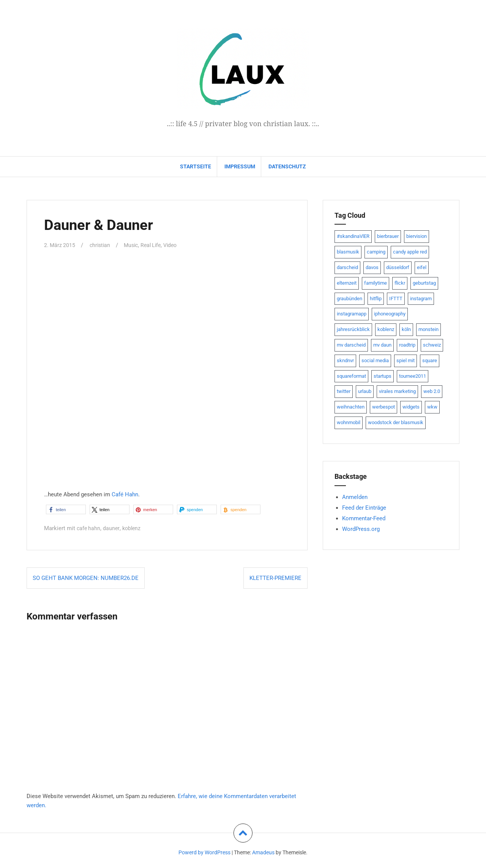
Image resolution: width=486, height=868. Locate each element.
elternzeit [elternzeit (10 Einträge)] (347, 283)
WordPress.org (361, 529)
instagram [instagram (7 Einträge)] (421, 299)
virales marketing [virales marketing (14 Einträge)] (397, 391)
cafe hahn (89, 528)
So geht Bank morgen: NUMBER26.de (86, 578)
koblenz (133, 528)
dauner (112, 528)
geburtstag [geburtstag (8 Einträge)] (424, 283)
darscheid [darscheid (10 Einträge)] (347, 267)
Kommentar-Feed (364, 518)
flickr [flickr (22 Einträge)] (400, 283)
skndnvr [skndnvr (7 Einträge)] (345, 360)
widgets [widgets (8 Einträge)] (411, 407)
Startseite (196, 166)
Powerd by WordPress (204, 852)
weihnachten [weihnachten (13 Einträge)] (351, 407)
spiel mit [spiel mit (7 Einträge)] (406, 360)
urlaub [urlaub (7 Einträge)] (365, 391)
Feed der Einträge (364, 508)
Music (134, 245)
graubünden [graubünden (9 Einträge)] (350, 299)
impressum (240, 166)
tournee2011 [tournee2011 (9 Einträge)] (413, 376)
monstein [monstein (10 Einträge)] (428, 329)
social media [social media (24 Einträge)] (375, 360)
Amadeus (263, 852)
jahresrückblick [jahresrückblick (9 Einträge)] (353, 329)
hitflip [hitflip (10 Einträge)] (376, 299)
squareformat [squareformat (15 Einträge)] (351, 376)
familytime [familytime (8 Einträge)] (376, 283)
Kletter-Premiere (275, 578)
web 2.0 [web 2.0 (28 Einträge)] (432, 391)
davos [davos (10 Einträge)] (372, 267)
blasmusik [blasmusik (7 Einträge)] (348, 252)
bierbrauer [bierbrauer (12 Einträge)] (388, 236)
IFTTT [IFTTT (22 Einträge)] (396, 299)
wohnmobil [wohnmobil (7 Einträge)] (349, 422)
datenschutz (287, 166)
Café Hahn (125, 494)
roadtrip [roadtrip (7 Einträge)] (407, 345)
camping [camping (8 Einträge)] (376, 252)
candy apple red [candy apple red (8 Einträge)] (410, 252)
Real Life (156, 245)
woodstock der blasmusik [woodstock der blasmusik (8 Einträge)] (396, 422)
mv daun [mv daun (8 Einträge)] (382, 345)
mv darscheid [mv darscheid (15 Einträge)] (351, 345)
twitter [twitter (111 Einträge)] (344, 391)
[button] (66, 509)
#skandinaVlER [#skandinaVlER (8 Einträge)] (353, 236)
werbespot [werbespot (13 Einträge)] (383, 407)
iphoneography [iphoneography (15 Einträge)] (390, 314)
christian (102, 245)
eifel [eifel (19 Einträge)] (422, 267)
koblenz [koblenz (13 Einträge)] (386, 329)
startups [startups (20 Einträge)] (383, 376)
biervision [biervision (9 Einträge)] (417, 236)
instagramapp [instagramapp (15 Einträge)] (352, 314)
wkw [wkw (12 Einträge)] (432, 407)
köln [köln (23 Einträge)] (406, 329)
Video (177, 245)
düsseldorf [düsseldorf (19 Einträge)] (398, 267)
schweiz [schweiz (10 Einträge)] (432, 345)
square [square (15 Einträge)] (430, 360)
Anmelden (355, 497)
